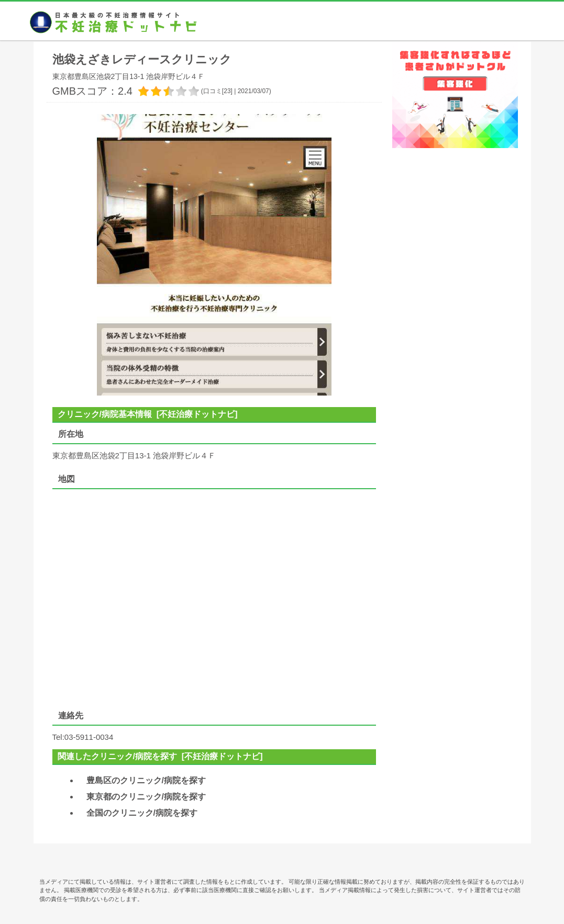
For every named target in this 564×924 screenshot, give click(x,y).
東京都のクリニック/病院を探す (146, 797)
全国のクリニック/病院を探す (142, 813)
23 (227, 91)
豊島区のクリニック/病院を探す (146, 780)
